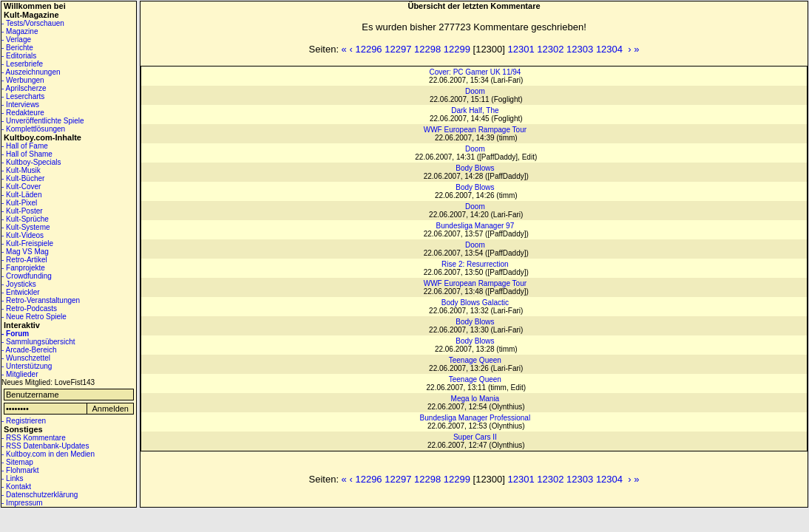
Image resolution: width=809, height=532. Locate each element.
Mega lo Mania (475, 399)
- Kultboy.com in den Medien (48, 454)
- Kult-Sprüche (25, 219)
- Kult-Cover (21, 187)
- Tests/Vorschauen (33, 23)
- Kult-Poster (22, 211)
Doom (475, 91)
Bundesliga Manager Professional (475, 418)
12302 (550, 49)
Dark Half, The (475, 110)
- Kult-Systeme (26, 227)
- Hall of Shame (27, 154)
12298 (427, 49)
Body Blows (475, 168)
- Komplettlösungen (33, 129)
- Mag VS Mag (25, 252)
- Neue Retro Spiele (34, 317)
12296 (368, 49)
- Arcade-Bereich (29, 350)
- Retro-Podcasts (29, 308)
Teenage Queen (475, 360)
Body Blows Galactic (475, 303)
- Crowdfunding (27, 276)
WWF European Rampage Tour (475, 130)
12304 (609, 49)
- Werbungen (23, 80)
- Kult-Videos (23, 235)
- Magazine (20, 31)
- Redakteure (23, 113)
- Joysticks (19, 284)
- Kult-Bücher (23, 178)
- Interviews (20, 105)
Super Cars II (475, 437)
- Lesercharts (23, 96)
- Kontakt (16, 487)
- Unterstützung (27, 366)
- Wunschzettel (26, 358)
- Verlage (16, 40)
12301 (521, 49)
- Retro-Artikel (24, 260)
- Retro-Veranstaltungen (41, 300)
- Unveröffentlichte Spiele (43, 121)
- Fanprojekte (23, 268)
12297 (398, 49)
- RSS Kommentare (34, 438)
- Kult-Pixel (19, 203)
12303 (580, 49)
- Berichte (17, 48)
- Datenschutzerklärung (40, 495)
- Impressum (22, 503)
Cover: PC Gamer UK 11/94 (475, 72)
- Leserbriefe (22, 64)
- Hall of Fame (25, 146)
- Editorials (19, 56)
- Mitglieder (20, 374)
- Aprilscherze (24, 88)
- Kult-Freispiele (27, 243)
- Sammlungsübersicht (38, 342)
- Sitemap (17, 462)
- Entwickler (21, 292)
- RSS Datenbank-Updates (45, 446)
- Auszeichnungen (31, 72)
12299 (457, 49)
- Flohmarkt (20, 470)
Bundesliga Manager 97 (475, 226)
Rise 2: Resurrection (475, 264)
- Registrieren (24, 421)
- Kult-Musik (21, 170)
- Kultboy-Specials (31, 162)
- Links (12, 478)
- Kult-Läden (21, 195)
